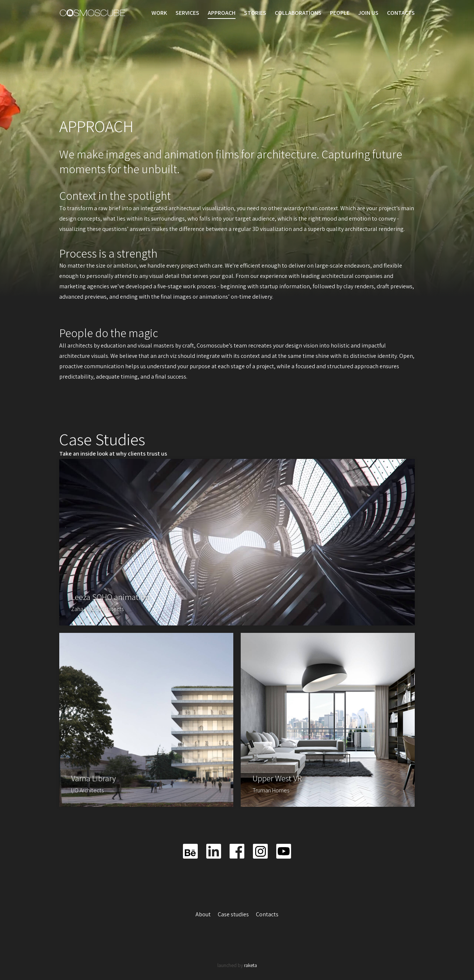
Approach (222, 13)
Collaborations (298, 13)
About (204, 914)
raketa (251, 965)
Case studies (234, 914)
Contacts (401, 13)
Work (159, 13)
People (340, 13)
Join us (368, 13)
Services (187, 13)
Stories (255, 13)
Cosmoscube (93, 13)
